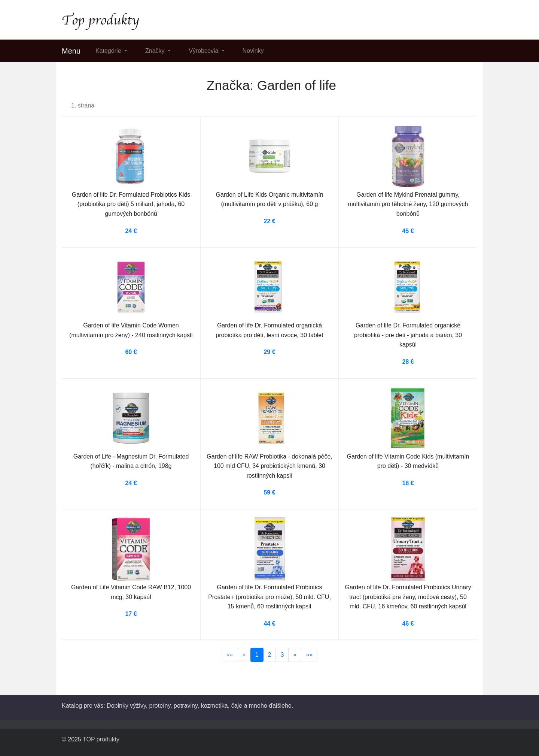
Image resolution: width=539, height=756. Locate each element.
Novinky (253, 51)
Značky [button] (156, 51)
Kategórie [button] (109, 51)
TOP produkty (101, 739)
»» (309, 655)
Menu (71, 51)
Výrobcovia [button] (204, 51)
